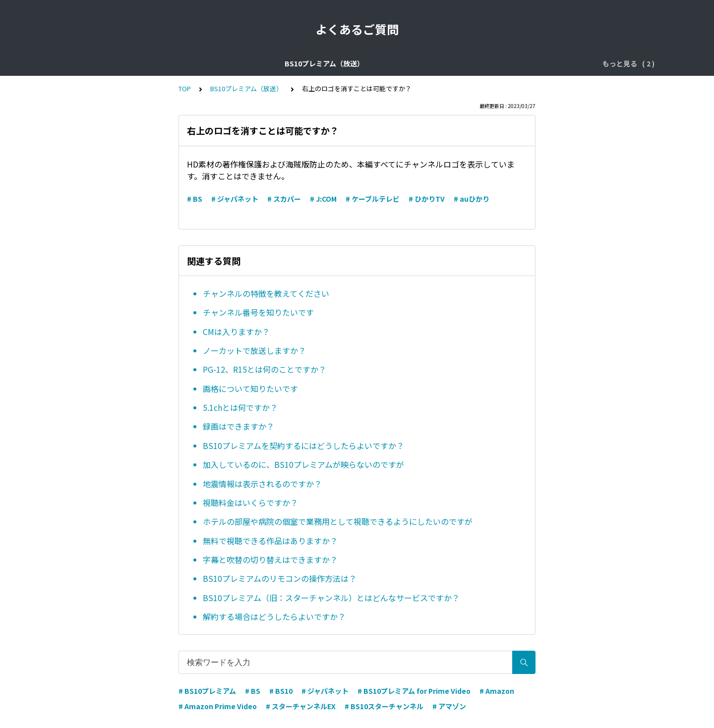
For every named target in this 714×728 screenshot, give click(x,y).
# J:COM (323, 199)
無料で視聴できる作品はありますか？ (270, 541)
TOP (185, 88)
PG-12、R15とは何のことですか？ (265, 369)
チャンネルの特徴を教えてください (266, 293)
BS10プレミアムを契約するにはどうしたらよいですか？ (303, 446)
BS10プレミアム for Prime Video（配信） (481, 63)
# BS (195, 199)
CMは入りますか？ (236, 332)
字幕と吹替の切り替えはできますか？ (270, 560)
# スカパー (284, 199)
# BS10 (281, 691)
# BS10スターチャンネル (384, 706)
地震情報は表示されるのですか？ (262, 484)
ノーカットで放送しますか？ (254, 350)
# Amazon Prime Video (218, 706)
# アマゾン (449, 706)
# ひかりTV (427, 199)
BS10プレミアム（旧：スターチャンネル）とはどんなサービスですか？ (331, 598)
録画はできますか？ (238, 426)
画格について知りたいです (250, 389)
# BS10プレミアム (207, 691)
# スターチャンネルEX (301, 706)
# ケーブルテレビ (373, 199)
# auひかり (472, 199)
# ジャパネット (235, 199)
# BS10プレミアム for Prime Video (414, 691)
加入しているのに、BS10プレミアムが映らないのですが (303, 464)
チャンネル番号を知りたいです (258, 312)
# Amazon (497, 691)
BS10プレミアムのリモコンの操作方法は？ (280, 578)
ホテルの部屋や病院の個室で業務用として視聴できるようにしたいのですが (338, 521)
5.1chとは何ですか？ (240, 407)
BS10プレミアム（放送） (191, 63)
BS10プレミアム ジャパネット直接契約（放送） (323, 63)
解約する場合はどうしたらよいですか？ (274, 616)
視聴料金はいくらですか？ (250, 503)
